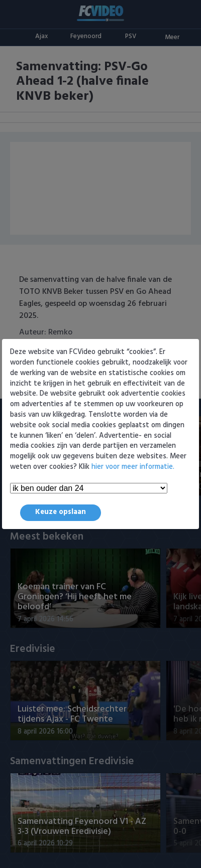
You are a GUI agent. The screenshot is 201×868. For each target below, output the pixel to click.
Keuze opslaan (61, 512)
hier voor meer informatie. (133, 467)
